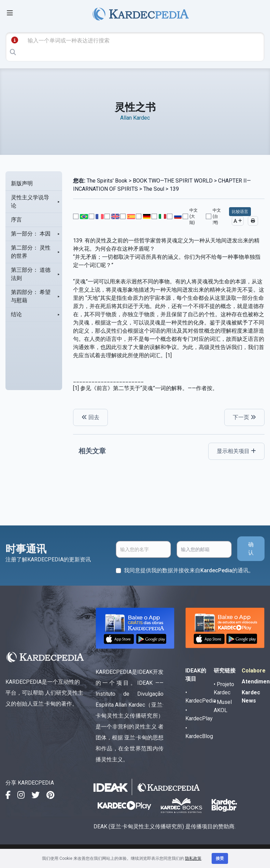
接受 (220, 858)
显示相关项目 (236, 451)
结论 (16, 314)
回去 (90, 417)
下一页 (244, 417)
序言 (16, 220)
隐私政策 (193, 858)
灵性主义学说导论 (30, 202)
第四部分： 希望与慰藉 (31, 296)
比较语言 (240, 212)
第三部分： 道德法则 (31, 274)
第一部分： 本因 (31, 234)
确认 (251, 549)
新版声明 (22, 183)
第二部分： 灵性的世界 (31, 252)
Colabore (254, 671)
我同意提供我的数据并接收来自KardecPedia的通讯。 (189, 570)
